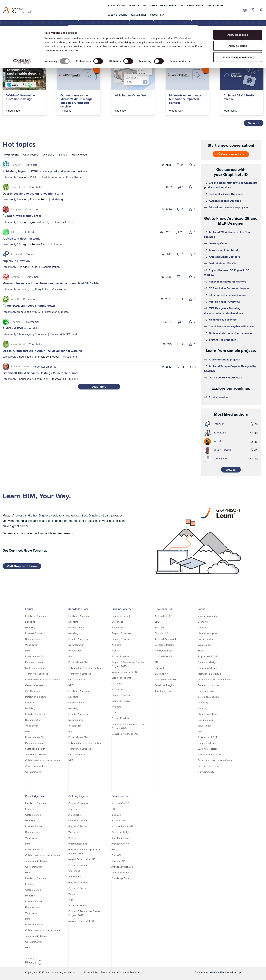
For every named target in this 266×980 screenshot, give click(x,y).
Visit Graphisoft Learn (22, 566)
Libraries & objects (65, 222)
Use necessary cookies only (238, 31)
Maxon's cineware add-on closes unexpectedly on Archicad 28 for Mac (51, 283)
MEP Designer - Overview (224, 302)
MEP (71, 685)
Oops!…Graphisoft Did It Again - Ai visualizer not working (42, 351)
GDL (157, 622)
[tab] (11, 155)
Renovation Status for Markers (227, 282)
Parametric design (35, 662)
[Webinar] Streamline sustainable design (20, 97)
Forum (29, 609)
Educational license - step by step (229, 207)
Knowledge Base (78, 609)
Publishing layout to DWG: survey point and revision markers (45, 171)
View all (254, 123)
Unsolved (49, 155)
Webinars (116, 645)
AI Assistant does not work (21, 239)
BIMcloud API (161, 633)
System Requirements (222, 340)
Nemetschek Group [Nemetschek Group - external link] (230, 972)
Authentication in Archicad (225, 201)
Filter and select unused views (227, 295)
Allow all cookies (238, 9)
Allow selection (238, 20)
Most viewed (79, 155)
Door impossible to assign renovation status (33, 194)
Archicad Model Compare (224, 257)
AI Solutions (55, 244)
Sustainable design (35, 668)
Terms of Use (108, 972)
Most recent (11, 155)
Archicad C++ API (163, 616)
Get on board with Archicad (225, 378)
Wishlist (115, 651)
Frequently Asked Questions (226, 194)
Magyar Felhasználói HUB (125, 672)
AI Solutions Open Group (132, 96)
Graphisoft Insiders (121, 633)
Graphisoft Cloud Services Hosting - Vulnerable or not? (40, 373)
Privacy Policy (91, 972)
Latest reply (9, 177)
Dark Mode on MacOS (222, 263)
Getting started (76, 628)
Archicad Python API (165, 639)
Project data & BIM (35, 656)
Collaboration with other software (62, 177)
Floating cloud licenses (223, 320)
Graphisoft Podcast (121, 639)
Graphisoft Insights (121, 616)
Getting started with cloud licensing (230, 333)
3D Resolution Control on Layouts (229, 288)
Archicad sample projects (224, 360)
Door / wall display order (24, 216)
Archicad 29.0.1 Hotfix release (239, 97)
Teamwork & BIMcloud (64, 334)
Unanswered (31, 155)
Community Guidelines (129, 972)
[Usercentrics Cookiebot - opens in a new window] (22, 36)
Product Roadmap (121, 656)
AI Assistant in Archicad (223, 250)
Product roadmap (219, 397)
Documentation (51, 267)
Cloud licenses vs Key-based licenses (232, 326)
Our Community (34, 691)
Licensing (30, 622)
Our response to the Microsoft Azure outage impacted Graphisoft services (77, 101)
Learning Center (219, 243)
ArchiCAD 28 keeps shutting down (31, 306)
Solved (63, 155)
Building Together (122, 609)
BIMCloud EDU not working (21, 328)
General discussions (36, 685)
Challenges (117, 622)
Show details (178, 36)
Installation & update (57, 312)
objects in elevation (16, 261)
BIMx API (159, 628)
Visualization (60, 289)
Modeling (57, 199)
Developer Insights (164, 645)
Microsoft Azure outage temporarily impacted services (185, 99)
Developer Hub (164, 609)
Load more (99, 387)
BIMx (28, 651)
